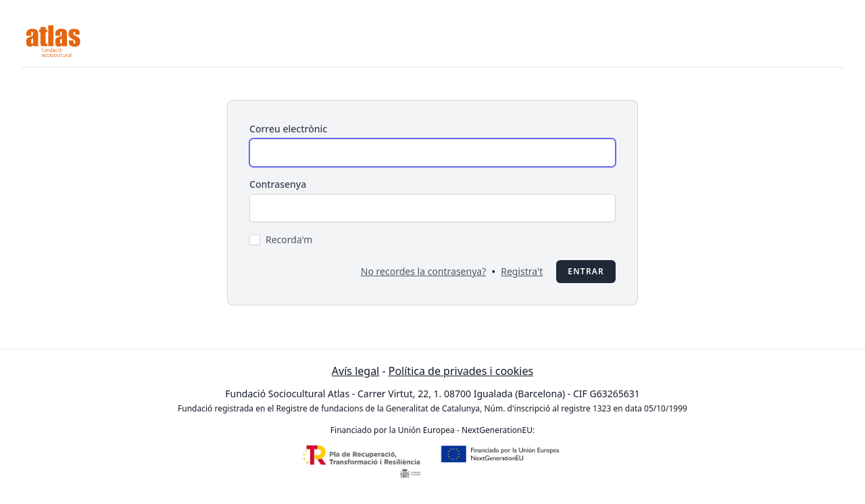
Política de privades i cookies (461, 371)
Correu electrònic (288, 129)
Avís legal (355, 371)
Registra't (522, 271)
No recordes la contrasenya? (423, 271)
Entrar (586, 271)
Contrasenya (278, 184)
